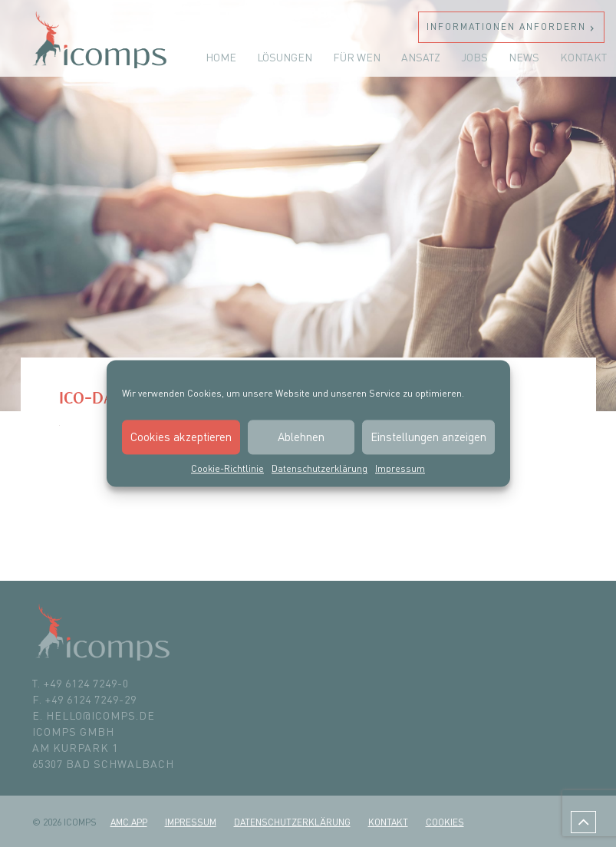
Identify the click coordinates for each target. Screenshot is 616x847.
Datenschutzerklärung (320, 468)
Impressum (400, 468)
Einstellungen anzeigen (428, 437)
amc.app (129, 822)
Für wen (357, 58)
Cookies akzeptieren (181, 437)
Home (221, 58)
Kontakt (583, 58)
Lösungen (285, 58)
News (524, 58)
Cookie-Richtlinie (227, 468)
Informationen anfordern (506, 26)
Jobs (474, 58)
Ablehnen (301, 437)
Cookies (445, 822)
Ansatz (421, 58)
